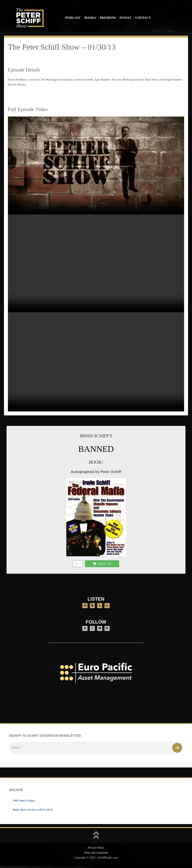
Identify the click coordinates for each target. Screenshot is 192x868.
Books (90, 18)
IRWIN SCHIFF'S (96, 436)
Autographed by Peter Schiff (96, 472)
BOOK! (96, 462)
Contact (143, 18)
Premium (108, 18)
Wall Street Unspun (24, 801)
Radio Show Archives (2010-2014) (34, 810)
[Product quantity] (78, 564)
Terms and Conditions (96, 854)
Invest (125, 18)
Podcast (73, 18)
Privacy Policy (96, 849)
